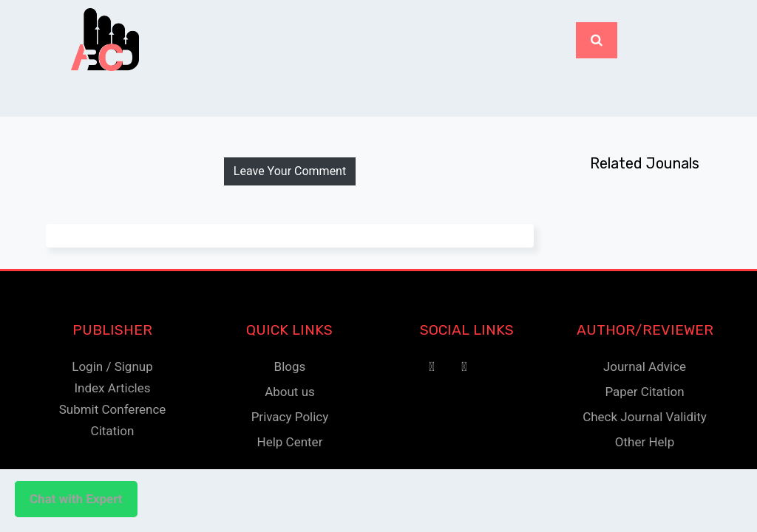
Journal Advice (645, 366)
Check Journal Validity (645, 417)
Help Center (290, 442)
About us (290, 392)
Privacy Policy (290, 417)
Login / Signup (112, 366)
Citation (113, 431)
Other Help (645, 442)
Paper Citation (644, 392)
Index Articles (112, 388)
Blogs (290, 366)
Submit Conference (113, 409)
